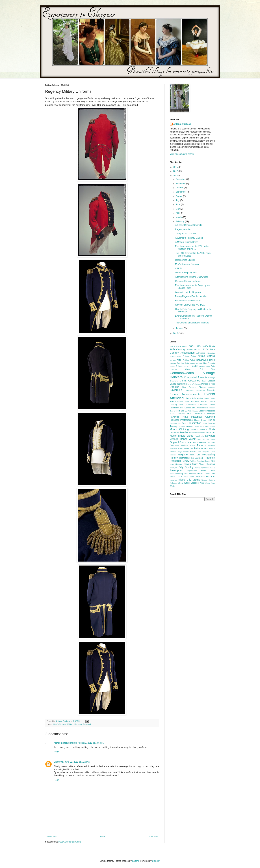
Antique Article (189, 356)
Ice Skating (183, 423)
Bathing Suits (183, 363)
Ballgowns (202, 360)
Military (70, 724)
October (180, 188)
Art (179, 360)
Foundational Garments (196, 405)
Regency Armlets (183, 229)
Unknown (59, 762)
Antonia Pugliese (182, 124)
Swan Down (208, 471)
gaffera (136, 861)
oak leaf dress (209, 439)
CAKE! (178, 268)
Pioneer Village (176, 452)
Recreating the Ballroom (191, 458)
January (180, 328)
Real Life (195, 455)
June (178, 204)
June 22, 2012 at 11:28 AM (77, 762)
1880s (205, 346)
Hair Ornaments (196, 414)
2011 (176, 176)
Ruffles (193, 461)
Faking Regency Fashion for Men (191, 296)
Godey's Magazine (207, 411)
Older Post (153, 837)
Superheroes (192, 471)
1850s (184, 346)
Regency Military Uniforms (188, 281)
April (178, 213)
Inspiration (195, 423)
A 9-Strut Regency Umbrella (189, 225)
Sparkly (189, 467)
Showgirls (174, 467)
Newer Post (52, 837)
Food (181, 405)
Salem (207, 461)
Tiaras (200, 474)
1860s (191, 346)
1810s (172, 346)
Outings (185, 445)
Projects (206, 452)
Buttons (202, 366)
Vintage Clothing (208, 480)
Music (173, 436)
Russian (200, 461)
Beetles (193, 363)
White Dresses (191, 483)
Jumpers (182, 426)
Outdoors (211, 442)
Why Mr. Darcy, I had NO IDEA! (190, 305)
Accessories (188, 353)
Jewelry (212, 423)
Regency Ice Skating (185, 260)
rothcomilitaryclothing (65, 743)
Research (87, 724)
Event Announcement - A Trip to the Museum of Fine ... (192, 248)
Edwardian (176, 390)
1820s (178, 346)
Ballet (192, 360)
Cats (213, 366)
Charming (174, 369)
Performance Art (186, 448)
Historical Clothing (203, 417)
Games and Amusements (196, 408)
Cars (208, 366)
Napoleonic (199, 436)
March (179, 217)
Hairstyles (175, 417)
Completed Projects (196, 377)
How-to (211, 420)
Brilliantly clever (183, 366)
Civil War (207, 369)
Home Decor (200, 420)
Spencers (205, 467)
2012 (176, 171)
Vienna (196, 480)
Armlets (173, 360)
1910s (197, 350)
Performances (201, 448)
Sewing (187, 464)
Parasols (201, 445)
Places (193, 451)
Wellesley (173, 483)
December (181, 179)
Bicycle (199, 363)
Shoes (202, 464)
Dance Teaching (178, 384)
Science (179, 464)
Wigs (202, 483)
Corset (183, 381)
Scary (172, 464)
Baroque (173, 363)
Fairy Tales (210, 398)
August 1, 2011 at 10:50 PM (91, 743)
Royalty (185, 461)
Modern (203, 429)
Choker (188, 369)
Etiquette (211, 390)
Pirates (186, 452)
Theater (192, 474)
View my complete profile (182, 154)
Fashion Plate (208, 402)
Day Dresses (189, 387)
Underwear (200, 477)
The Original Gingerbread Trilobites (192, 323)
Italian (205, 423)
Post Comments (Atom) (70, 842)
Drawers (212, 387)
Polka (199, 452)
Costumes (194, 381)
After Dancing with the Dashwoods (192, 277)
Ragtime (183, 455)
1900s (190, 350)
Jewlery (173, 426)
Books (172, 366)
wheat (181, 483)
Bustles (194, 366)
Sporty (212, 467)
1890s (212, 346)
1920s (205, 349)
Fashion (195, 402)
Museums (210, 433)
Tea (186, 474)
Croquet (211, 381)
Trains (179, 477)
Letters (212, 426)
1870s (198, 346)
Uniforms (211, 477)
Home (103, 837)
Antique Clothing (206, 356)
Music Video (186, 436)
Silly (181, 467)
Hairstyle (211, 414)
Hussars (173, 423)
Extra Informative (194, 398)
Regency (78, 724)
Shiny (195, 464)
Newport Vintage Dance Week (192, 437)
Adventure (201, 353)
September (181, 192)
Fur (182, 408)
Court (204, 381)
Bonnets (211, 363)
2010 (176, 333)
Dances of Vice (208, 384)
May (178, 209)
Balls (212, 360)
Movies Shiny (194, 433)
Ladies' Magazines (201, 426)
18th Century (177, 349)
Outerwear (174, 445)
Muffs (202, 433)
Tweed (186, 477)
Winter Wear (210, 483)
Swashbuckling (176, 474)
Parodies (211, 445)
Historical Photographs (181, 420)
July (178, 200)
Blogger (156, 861)
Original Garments (180, 442)
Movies (184, 432)
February (180, 221)
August (179, 196)
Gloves (195, 411)
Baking (186, 360)
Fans (187, 402)
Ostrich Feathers (199, 442)
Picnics (212, 448)
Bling (205, 363)
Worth (172, 486)
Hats (185, 417)
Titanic (173, 477)
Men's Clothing (60, 724)
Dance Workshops (193, 384)
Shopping (210, 464)
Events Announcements (185, 394)
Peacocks (174, 448)
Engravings (200, 390)
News (199, 439)
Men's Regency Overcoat (187, 264)
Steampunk (176, 470)
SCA (213, 461)
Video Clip (185, 480)
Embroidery (189, 390)
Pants (193, 445)
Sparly (197, 467)
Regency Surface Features (188, 301)
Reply (57, 752)
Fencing (173, 405)
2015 (176, 167)
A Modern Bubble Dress (187, 242)
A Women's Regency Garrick (189, 238)
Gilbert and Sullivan (183, 411)
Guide (172, 414)
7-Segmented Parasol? (186, 234)
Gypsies (181, 414)
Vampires (173, 480)
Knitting (189, 426)
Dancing (175, 387)
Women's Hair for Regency (188, 292)
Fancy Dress (176, 402)
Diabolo (202, 387)
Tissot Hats (210, 474)
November (181, 184)
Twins (191, 477)
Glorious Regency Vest (186, 273)
